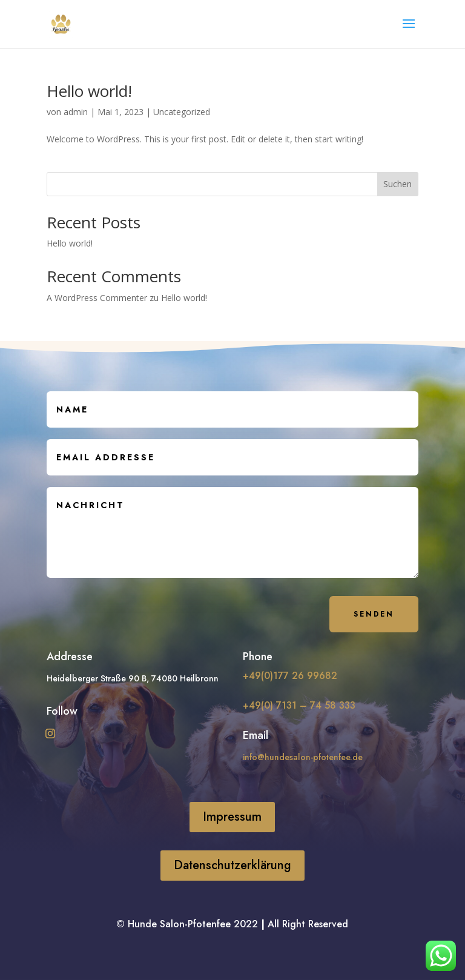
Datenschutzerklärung (232, 865)
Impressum (232, 817)
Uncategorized (182, 112)
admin (76, 112)
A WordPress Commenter (97, 298)
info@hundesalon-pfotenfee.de (303, 757)
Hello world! (89, 91)
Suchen (397, 184)
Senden (374, 614)
